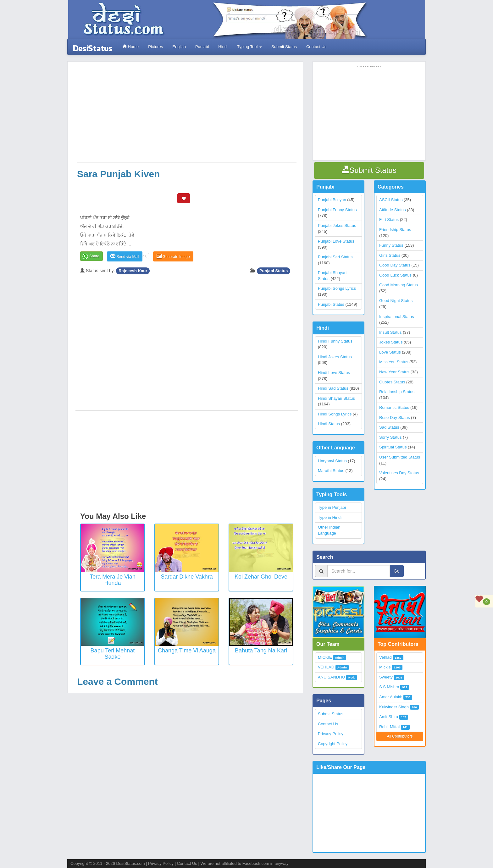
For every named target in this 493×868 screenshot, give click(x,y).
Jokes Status (391, 342)
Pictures (155, 47)
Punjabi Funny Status (337, 210)
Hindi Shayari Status (336, 398)
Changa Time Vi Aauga (187, 651)
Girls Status (390, 255)
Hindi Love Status (334, 373)
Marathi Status (331, 471)
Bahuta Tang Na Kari (261, 651)
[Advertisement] (187, 115)
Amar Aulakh (391, 697)
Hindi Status (329, 424)
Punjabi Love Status (336, 241)
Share (94, 256)
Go (397, 571)
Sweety (386, 677)
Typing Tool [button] (249, 47)
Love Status (390, 352)
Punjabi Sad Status (335, 257)
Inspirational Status (397, 317)
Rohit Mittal (389, 727)
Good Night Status (396, 301)
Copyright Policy (333, 744)
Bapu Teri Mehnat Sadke (113, 654)
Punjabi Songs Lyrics (337, 288)
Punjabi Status (274, 271)
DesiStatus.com (130, 863)
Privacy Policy (331, 734)
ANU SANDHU (331, 677)
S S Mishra (389, 687)
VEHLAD (326, 667)
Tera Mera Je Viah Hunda (113, 580)
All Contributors (400, 736)
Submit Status (284, 47)
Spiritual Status (393, 447)
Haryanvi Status (332, 461)
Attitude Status (393, 210)
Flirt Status (389, 220)
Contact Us (316, 47)
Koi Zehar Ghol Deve (261, 577)
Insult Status (391, 332)
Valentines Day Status (399, 473)
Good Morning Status (399, 285)
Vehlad (385, 657)
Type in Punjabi (332, 507)
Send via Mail (125, 256)
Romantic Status (394, 407)
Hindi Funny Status (335, 341)
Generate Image (173, 256)
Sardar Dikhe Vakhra (187, 577)
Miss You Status (394, 362)
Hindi (223, 47)
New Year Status (394, 372)
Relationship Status (397, 392)
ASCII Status (391, 200)
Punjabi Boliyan (332, 200)
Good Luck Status (395, 275)
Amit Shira (389, 717)
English (179, 47)
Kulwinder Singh (394, 707)
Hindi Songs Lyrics (335, 414)
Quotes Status (392, 382)
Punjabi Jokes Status (337, 225)
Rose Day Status (395, 418)
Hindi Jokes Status (335, 357)
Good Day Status (395, 265)
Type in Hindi (330, 517)
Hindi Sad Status (333, 388)
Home (131, 47)
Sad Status (389, 427)
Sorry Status (391, 437)
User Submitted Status (400, 457)
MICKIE (325, 657)
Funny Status (391, 245)
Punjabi (202, 47)
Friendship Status (395, 230)
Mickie (385, 667)
